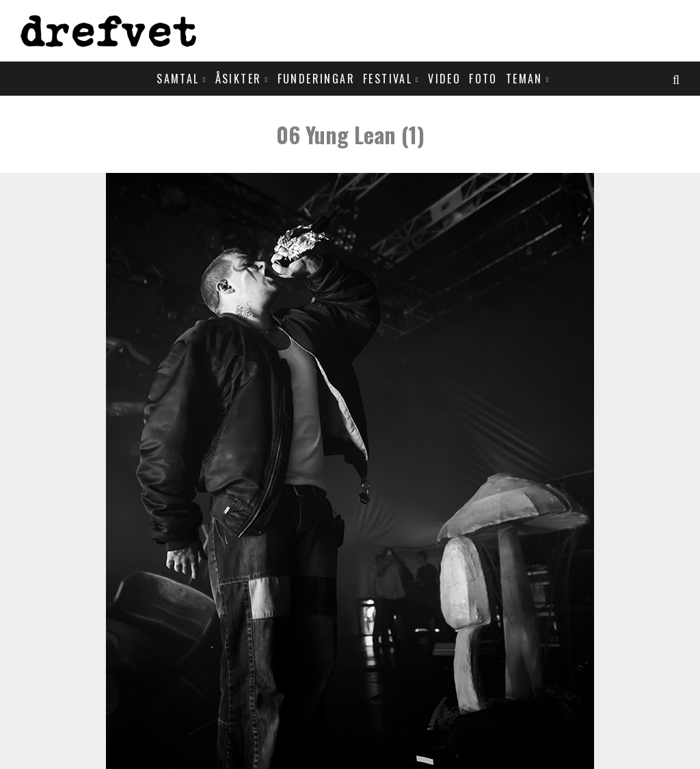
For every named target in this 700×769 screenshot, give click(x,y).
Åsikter (239, 79)
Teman (524, 79)
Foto (483, 79)
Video (444, 79)
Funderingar (316, 79)
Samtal (178, 79)
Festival (388, 79)
